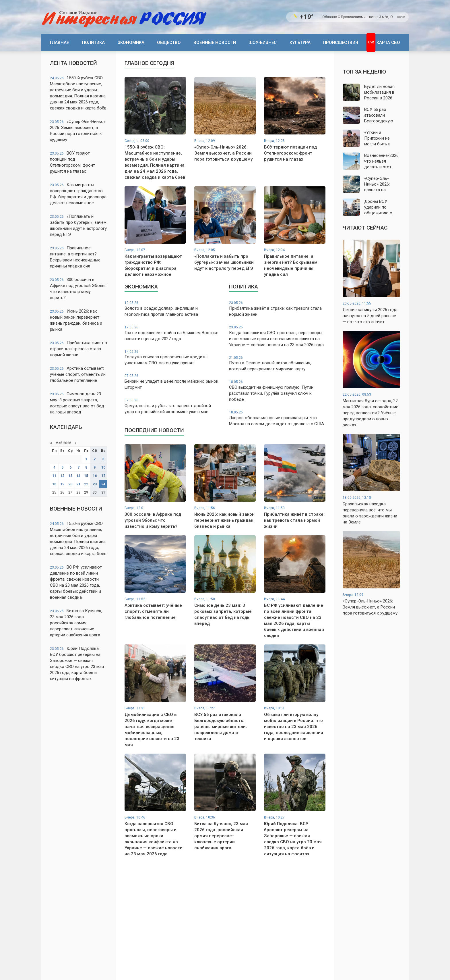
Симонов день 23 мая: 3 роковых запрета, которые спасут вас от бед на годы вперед (77, 403)
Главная (60, 43)
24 (103, 484)
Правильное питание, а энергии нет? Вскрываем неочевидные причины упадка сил (75, 257)
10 (103, 467)
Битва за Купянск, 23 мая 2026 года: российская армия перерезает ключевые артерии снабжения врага (76, 623)
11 (54, 476)
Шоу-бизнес (263, 43)
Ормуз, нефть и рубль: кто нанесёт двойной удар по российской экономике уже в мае (173, 406)
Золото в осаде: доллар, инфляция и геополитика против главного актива (173, 309)
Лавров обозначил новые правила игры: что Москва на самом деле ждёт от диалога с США (277, 418)
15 (86, 476)
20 (70, 484)
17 (103, 476)
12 (62, 476)
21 (78, 484)
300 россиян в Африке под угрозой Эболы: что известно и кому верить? (78, 289)
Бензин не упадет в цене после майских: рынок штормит (173, 382)
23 (95, 484)
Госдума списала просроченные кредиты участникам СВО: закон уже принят (173, 358)
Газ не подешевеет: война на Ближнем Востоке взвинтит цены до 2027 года (173, 333)
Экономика (131, 43)
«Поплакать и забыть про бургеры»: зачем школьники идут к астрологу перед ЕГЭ (78, 225)
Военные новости (215, 43)
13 (70, 476)
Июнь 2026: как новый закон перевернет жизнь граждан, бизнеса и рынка (76, 320)
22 (86, 484)
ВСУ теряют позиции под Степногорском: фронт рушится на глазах (72, 162)
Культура (300, 43)
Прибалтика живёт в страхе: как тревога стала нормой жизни (78, 349)
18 (54, 484)
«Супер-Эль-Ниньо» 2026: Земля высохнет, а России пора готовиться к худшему (78, 131)
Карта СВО (388, 43)
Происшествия (341, 43)
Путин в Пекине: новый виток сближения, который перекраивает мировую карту (277, 364)
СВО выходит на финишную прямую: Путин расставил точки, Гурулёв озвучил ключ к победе (277, 391)
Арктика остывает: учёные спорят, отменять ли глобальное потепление (78, 374)
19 (62, 484)
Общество (169, 43)
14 (78, 476)
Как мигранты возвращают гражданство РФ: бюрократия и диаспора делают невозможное (78, 194)
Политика (93, 43)
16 (95, 476)
